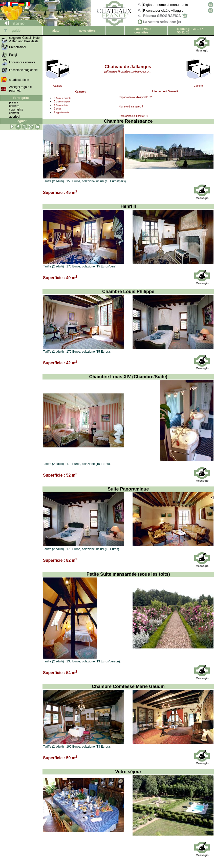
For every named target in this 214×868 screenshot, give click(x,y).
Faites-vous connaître (143, 31)
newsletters (87, 31)
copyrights (16, 110)
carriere (14, 106)
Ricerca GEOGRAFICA (165, 16)
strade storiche (19, 80)
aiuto (56, 31)
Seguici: (21, 121)
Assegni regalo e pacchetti (20, 89)
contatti (14, 113)
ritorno (12, 23)
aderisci (14, 117)
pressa (14, 102)
